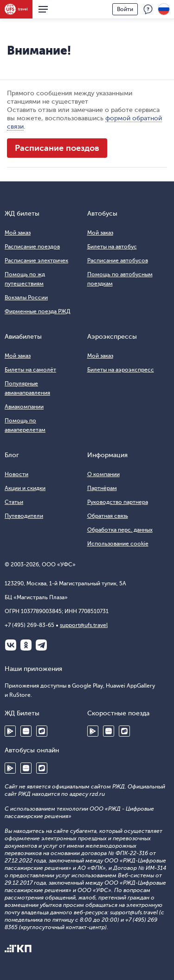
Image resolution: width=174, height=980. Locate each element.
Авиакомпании (24, 407)
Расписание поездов (57, 148)
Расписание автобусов (118, 261)
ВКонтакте (11, 645)
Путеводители (24, 516)
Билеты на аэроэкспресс (121, 370)
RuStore (42, 731)
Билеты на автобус (112, 247)
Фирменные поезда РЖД (38, 311)
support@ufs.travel (84, 625)
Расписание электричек (36, 261)
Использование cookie (118, 544)
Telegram (41, 645)
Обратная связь (108, 516)
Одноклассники (26, 645)
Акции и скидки (25, 488)
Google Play (10, 731)
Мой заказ (18, 233)
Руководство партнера (118, 502)
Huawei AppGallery (26, 731)
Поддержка (148, 9)
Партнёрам (102, 488)
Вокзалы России (26, 298)
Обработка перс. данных (120, 530)
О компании (103, 474)
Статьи (14, 502)
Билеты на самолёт (30, 370)
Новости (16, 474)
